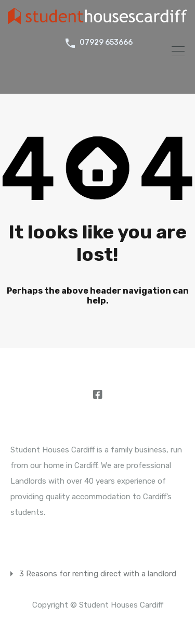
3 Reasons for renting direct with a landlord (98, 574)
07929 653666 (106, 43)
